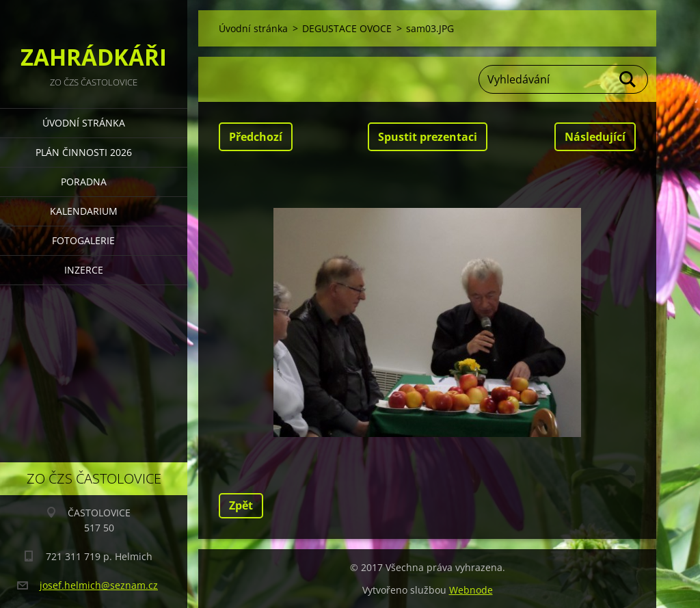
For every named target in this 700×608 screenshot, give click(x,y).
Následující (595, 137)
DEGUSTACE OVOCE (347, 28)
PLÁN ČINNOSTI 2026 (84, 152)
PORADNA (84, 182)
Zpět (241, 505)
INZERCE (84, 270)
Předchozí (256, 137)
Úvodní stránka (84, 123)
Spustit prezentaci (428, 137)
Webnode (471, 590)
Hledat (628, 79)
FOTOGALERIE (83, 240)
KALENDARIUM (84, 211)
